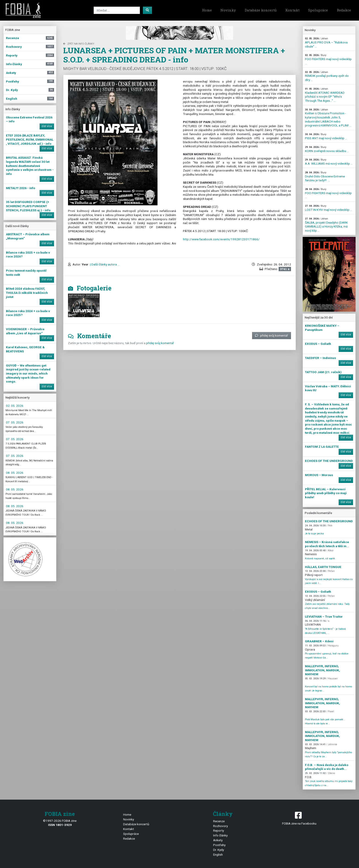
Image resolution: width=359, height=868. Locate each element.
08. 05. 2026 (15, 473)
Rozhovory (220, 826)
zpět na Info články (79, 44)
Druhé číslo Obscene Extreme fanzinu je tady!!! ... (325, 177)
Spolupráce (318, 10)
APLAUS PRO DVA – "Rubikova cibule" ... (326, 43)
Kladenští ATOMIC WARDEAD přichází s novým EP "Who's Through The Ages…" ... (325, 95)
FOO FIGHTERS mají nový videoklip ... (328, 59)
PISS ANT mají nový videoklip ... (326, 136)
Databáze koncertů (261, 10)
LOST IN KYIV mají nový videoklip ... (329, 208)
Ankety (218, 840)
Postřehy (219, 845)
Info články (220, 835)
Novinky (228, 10)
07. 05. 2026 (15, 422)
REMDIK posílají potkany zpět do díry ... (327, 76)
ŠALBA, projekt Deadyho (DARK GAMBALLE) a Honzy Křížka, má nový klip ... (326, 225)
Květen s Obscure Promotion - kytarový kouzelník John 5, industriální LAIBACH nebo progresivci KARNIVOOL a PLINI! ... (328, 118)
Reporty (219, 830)
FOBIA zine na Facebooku (299, 818)
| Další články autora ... (104, 264)
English (218, 855)
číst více (47, 126)
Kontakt (292, 10)
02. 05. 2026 (15, 406)
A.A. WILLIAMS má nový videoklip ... (329, 162)
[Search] (117, 10)
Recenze (219, 821)
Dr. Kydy (219, 850)
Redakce (344, 10)
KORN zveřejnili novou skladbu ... (327, 149)
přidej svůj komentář (272, 335)
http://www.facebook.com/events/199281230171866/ (221, 239)
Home (207, 10)
